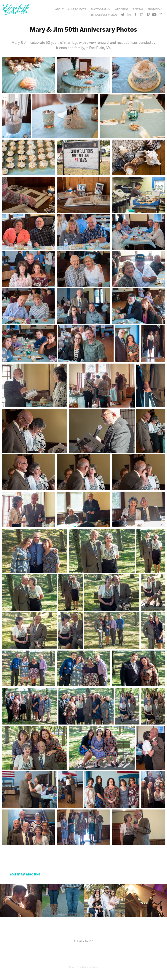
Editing (138, 9)
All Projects (77, 9)
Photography (100, 9)
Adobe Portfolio (90, 967)
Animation (155, 9)
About (59, 9)
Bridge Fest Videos (104, 15)
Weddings (121, 9)
